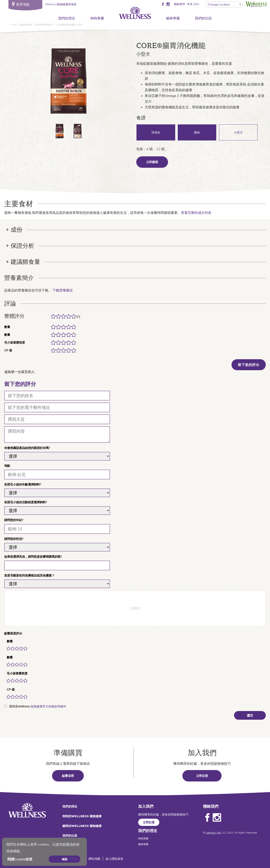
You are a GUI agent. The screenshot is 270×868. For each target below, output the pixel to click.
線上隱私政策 (114, 859)
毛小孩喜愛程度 (17, 673)
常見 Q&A (193, 4)
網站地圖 (94, 859)
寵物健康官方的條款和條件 (48, 706)
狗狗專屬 (97, 18)
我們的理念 (67, 18)
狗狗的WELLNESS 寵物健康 (82, 816)
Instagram (217, 818)
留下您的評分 (249, 365)
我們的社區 (203, 18)
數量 (10, 641)
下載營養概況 (63, 290)
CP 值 (11, 689)
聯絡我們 (179, 4)
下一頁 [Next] (108, 83)
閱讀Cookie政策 (20, 859)
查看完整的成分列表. (196, 213)
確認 (65, 859)
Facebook (207, 818)
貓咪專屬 (173, 18)
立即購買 (152, 162)
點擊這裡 (68, 776)
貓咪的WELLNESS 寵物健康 (82, 826)
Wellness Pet (213, 833)
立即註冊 (202, 776)
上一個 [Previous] (29, 83)
